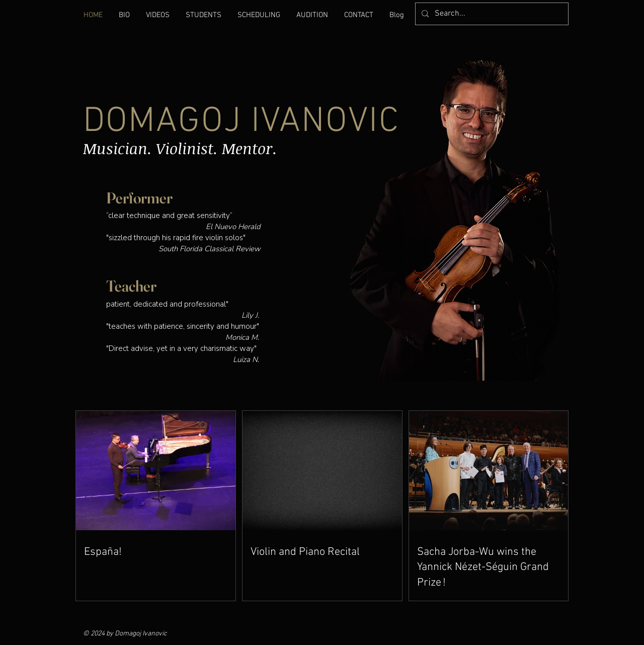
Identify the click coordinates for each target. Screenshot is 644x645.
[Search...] (491, 14)
